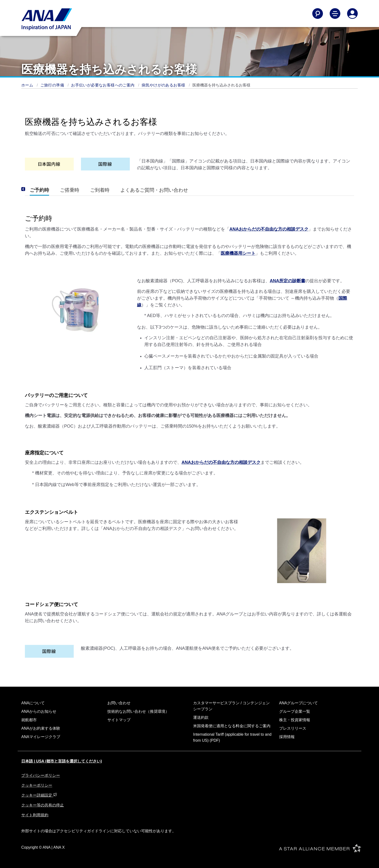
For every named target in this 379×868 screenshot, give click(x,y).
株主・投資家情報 (295, 720)
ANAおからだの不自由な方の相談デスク (269, 229)
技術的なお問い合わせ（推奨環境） (138, 711)
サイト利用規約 (35, 815)
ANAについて (33, 703)
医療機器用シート (238, 253)
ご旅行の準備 (53, 85)
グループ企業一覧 (295, 711)
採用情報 (287, 737)
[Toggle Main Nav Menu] (335, 14)
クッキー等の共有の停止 (43, 805)
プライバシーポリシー (41, 775)
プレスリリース (293, 728)
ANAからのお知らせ (39, 711)
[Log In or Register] (352, 14)
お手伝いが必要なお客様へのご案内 (103, 85)
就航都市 (29, 720)
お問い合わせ (119, 703)
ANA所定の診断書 (288, 281)
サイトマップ (119, 720)
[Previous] (30, 189)
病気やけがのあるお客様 (164, 85)
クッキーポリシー (37, 785)
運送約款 (201, 717)
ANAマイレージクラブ (41, 737)
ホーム (28, 85)
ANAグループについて (299, 703)
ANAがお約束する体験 (41, 728)
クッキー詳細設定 (39, 795)
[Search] (318, 14)
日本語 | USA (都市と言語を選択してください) (62, 761)
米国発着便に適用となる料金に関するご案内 (232, 726)
